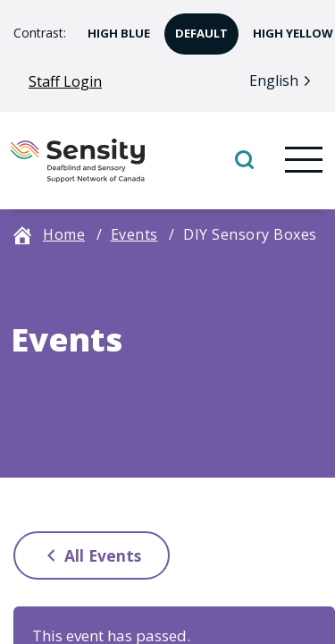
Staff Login (65, 81)
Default (196, 27)
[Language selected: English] (285, 80)
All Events (90, 555)
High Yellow (288, 27)
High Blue (113, 27)
